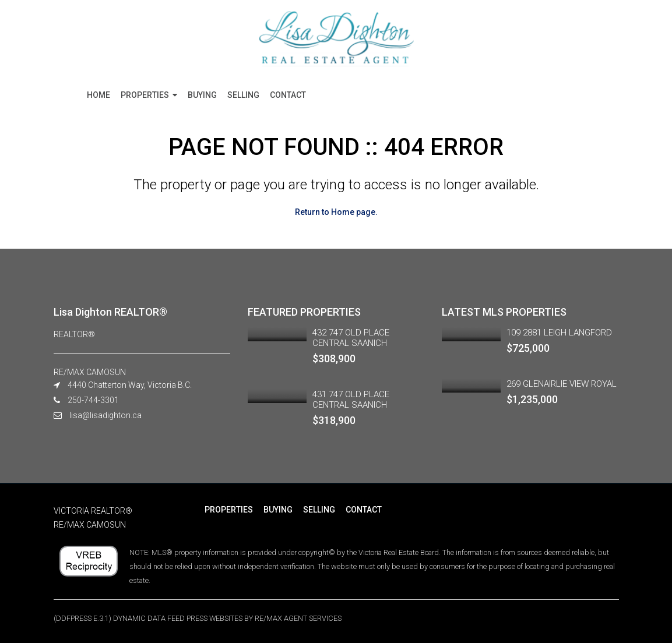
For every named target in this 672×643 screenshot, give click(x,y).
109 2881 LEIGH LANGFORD (559, 333)
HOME (98, 95)
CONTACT (288, 95)
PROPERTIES (145, 95)
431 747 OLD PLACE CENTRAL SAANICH (351, 400)
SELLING (243, 95)
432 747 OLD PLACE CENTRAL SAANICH (351, 338)
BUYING (202, 95)
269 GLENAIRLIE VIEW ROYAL (562, 384)
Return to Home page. (336, 212)
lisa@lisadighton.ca (105, 415)
